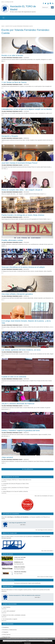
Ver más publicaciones (27, 469)
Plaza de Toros (6, 637)
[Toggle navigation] (3, 18)
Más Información (27, 643)
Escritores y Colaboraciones (9, 630)
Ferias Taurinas (6, 634)
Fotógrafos (5, 632)
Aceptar (27, 641)
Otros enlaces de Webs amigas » (45, 577)
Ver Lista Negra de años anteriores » (45, 530)
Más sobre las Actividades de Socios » (44, 496)
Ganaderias (5, 627)
